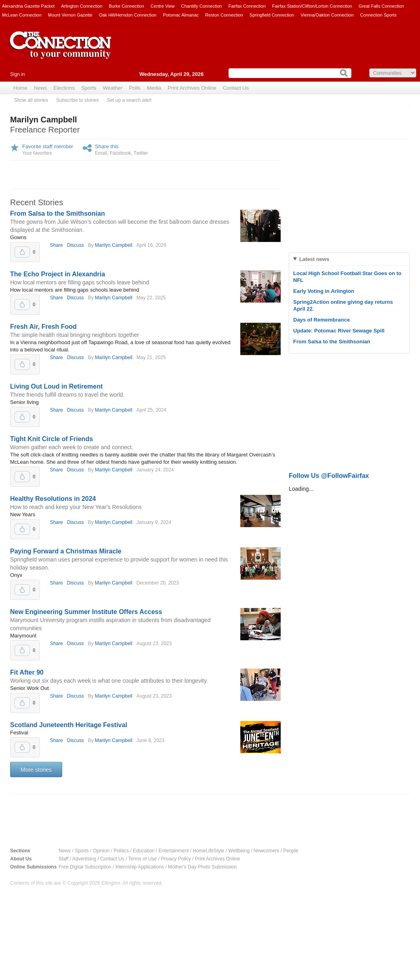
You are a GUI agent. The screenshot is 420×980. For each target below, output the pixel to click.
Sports (89, 88)
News (41, 88)
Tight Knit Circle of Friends (51, 439)
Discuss (76, 245)
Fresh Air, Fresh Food (43, 327)
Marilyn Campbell (114, 245)
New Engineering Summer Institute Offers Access (86, 612)
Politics (121, 851)
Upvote (22, 252)
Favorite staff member (48, 146)
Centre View (163, 6)
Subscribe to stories (77, 100)
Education (144, 851)
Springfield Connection (272, 15)
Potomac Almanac (181, 15)
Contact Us (236, 88)
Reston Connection (224, 15)
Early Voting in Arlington (324, 291)
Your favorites (37, 153)
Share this (107, 146)
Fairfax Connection (247, 6)
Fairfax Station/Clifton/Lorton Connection (312, 6)
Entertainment (174, 851)
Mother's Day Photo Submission (202, 867)
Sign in (18, 74)
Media (154, 88)
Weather (113, 88)
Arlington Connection (82, 6)
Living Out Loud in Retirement (56, 386)
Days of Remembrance (321, 320)
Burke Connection (126, 6)
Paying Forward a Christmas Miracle (66, 551)
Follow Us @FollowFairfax (329, 476)
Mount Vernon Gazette (70, 15)
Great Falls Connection (381, 6)
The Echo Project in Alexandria (58, 274)
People (291, 851)
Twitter (141, 153)
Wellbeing (239, 851)
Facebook (121, 153)
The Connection (61, 51)
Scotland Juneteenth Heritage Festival (69, 725)
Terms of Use (142, 859)
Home (20, 88)
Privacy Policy (176, 859)
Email (101, 153)
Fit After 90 (27, 672)
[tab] (349, 259)
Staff (63, 859)
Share (57, 245)
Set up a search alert (129, 100)
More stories (36, 770)
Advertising (84, 859)
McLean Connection (22, 15)
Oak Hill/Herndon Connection (128, 15)
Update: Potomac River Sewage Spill (339, 331)
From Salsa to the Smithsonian (58, 213)
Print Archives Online (192, 88)
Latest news (314, 259)
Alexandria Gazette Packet (28, 6)
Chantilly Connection (202, 6)
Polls (134, 88)
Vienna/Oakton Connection (327, 15)
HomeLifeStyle (208, 851)
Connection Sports (379, 15)
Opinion (101, 851)
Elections (64, 88)
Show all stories (31, 100)
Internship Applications (140, 867)
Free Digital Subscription (85, 867)
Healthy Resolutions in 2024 (53, 499)
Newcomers (266, 851)
